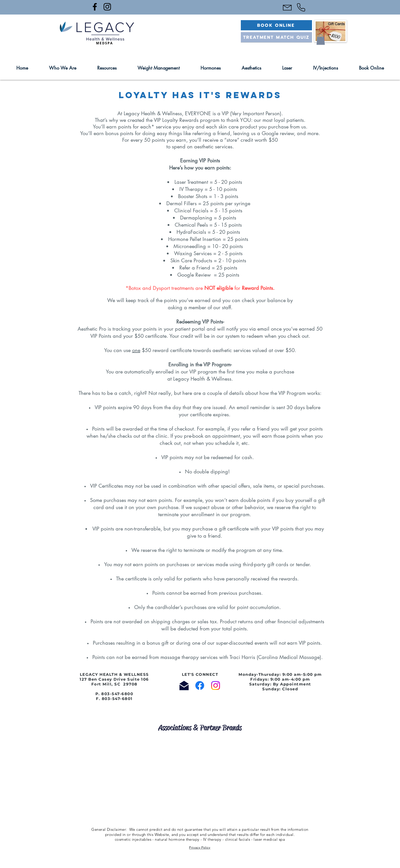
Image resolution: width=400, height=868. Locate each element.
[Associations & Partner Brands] (200, 728)
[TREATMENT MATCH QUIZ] (276, 37)
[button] (321, 40)
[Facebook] (95, 7)
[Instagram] (107, 7)
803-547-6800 (117, 694)
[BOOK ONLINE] (276, 25)
